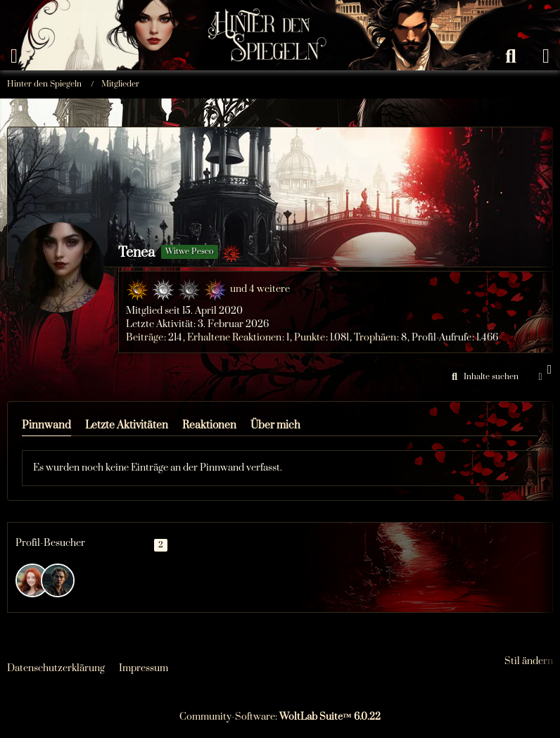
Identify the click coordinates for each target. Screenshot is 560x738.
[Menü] (14, 56)
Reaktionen (209, 425)
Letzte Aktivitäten (127, 425)
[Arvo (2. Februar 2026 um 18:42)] (58, 580)
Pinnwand (46, 425)
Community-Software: (280, 717)
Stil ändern (529, 661)
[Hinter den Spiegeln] (263, 14)
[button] (483, 377)
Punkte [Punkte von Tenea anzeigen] (310, 338)
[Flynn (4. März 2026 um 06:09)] (32, 580)
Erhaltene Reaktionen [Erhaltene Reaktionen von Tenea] (234, 338)
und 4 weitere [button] (260, 289)
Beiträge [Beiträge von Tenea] (145, 338)
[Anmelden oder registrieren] (546, 56)
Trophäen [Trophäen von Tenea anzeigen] (375, 338)
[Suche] (511, 56)
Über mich (275, 425)
